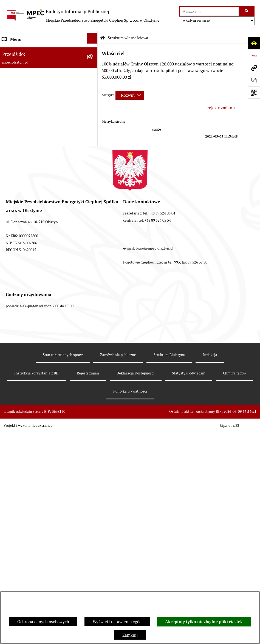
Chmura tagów (234, 589)
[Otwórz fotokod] (254, 92)
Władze (9, 52)
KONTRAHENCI (17, 300)
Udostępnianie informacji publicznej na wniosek (39, 271)
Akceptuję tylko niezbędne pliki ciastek (204, 622)
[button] (93, 137)
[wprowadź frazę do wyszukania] (209, 11)
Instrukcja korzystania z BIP (28, 209)
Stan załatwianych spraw (63, 571)
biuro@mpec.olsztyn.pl (155, 464)
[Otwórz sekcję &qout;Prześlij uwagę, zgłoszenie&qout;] (254, 80)
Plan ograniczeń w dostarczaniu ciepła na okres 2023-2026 (41, 226)
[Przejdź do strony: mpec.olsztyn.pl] (254, 68)
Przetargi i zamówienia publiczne (33, 138)
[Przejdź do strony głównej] (82, 15)
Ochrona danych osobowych (43, 622)
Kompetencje (14, 76)
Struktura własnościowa (25, 64)
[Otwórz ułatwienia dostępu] (254, 43)
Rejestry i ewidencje (21, 312)
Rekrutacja (12, 126)
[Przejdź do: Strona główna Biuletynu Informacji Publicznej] (103, 38)
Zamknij (130, 635)
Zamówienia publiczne (118, 571)
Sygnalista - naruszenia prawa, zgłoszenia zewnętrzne (41, 329)
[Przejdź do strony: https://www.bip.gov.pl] (254, 55)
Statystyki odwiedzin (189, 589)
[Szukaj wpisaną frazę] (247, 11)
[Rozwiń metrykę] (130, 95)
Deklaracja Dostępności (135, 589)
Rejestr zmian (88, 589)
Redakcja (210, 571)
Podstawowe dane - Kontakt (28, 101)
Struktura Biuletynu (169, 571)
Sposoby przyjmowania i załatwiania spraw (42, 113)
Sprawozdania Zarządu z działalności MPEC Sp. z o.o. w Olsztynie (43, 246)
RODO (8, 288)
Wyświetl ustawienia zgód (117, 622)
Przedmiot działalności (24, 89)
